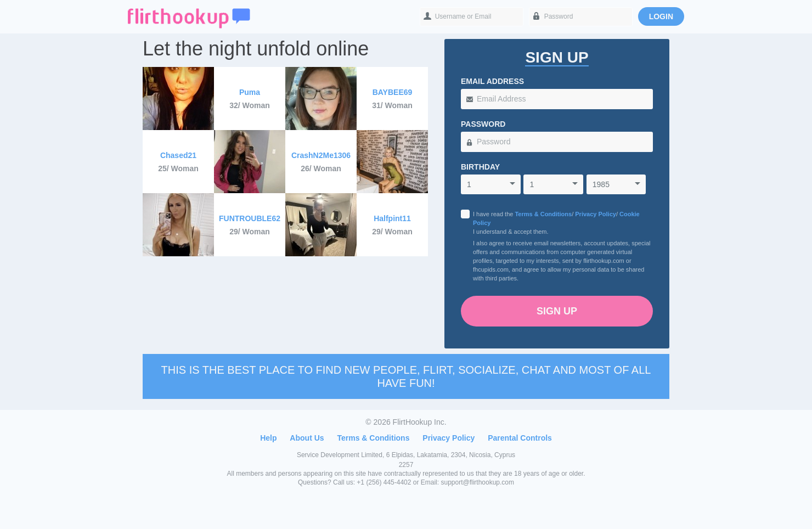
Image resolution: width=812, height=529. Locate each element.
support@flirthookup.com (477, 482)
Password (483, 124)
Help (268, 438)
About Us (307, 438)
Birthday (480, 167)
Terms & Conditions (543, 214)
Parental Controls (520, 438)
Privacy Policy (596, 214)
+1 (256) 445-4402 (384, 482)
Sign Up (557, 311)
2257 (406, 465)
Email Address (492, 81)
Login (661, 16)
